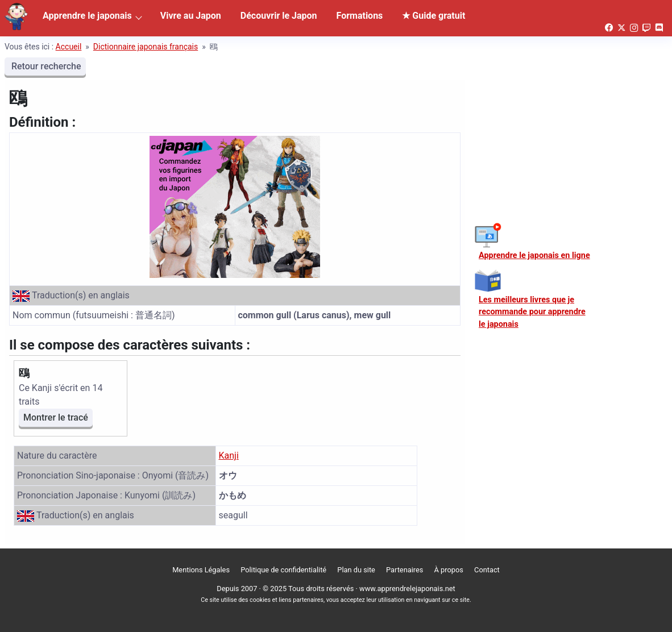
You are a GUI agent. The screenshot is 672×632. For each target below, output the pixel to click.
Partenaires (405, 570)
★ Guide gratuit (434, 16)
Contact (487, 570)
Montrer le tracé (56, 417)
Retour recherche (45, 66)
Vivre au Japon (191, 16)
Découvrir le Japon (279, 16)
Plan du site (356, 570)
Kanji (229, 456)
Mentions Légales (201, 570)
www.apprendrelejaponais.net (407, 589)
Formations (360, 16)
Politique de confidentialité (283, 570)
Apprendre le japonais (87, 16)
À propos (449, 570)
